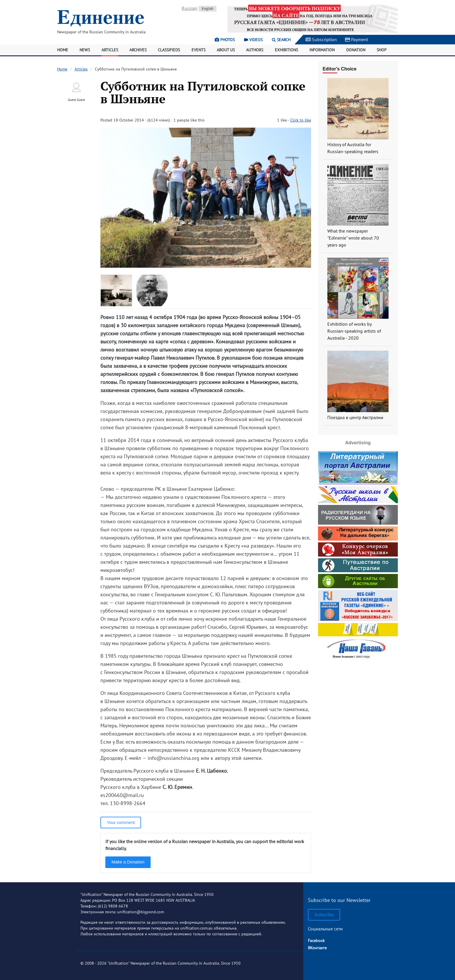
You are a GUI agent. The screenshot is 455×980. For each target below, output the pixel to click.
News (85, 50)
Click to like (301, 120)
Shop (382, 50)
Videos (253, 40)
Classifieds (169, 50)
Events (198, 50)
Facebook (316, 941)
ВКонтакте (317, 948)
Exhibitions (286, 50)
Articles (110, 50)
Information (322, 50)
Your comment (121, 822)
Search (281, 40)
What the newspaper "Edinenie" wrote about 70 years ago (353, 238)
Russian (189, 8)
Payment (356, 39)
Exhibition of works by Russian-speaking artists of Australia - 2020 (354, 331)
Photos (225, 40)
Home (63, 50)
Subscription (321, 39)
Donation (356, 50)
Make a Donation (128, 862)
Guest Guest (76, 100)
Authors (255, 50)
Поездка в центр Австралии (355, 417)
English (207, 9)
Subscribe (324, 915)
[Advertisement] (358, 698)
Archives (138, 50)
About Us (226, 50)
